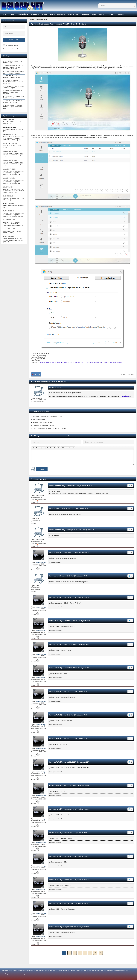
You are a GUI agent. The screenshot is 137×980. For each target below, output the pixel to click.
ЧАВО (111, 14)
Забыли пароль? (8, 49)
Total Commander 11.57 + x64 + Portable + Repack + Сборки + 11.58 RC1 (14, 107)
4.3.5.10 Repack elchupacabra (111, 363)
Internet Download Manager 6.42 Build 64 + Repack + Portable (14, 72)
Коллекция (85, 14)
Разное (102, 14)
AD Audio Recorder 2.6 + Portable (43, 422)
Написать (121, 14)
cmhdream (60, 486)
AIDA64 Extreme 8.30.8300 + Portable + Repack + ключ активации (13, 92)
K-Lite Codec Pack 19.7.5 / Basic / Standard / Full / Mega (14, 102)
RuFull (58, 552)
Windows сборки (22, 14)
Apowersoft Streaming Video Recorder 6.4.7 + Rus (47, 417)
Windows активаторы (57, 14)
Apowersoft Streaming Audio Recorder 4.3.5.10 (54, 363)
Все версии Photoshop (39, 14)
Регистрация (21, 49)
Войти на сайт (14, 40)
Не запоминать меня (12, 45)
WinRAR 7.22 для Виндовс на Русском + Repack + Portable (13, 77)
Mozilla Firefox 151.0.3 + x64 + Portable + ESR (13, 62)
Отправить (42, 469)
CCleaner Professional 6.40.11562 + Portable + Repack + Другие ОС (13, 82)
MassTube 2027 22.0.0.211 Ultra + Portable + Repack (14, 87)
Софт (5, 14)
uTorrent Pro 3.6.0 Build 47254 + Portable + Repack (13, 97)
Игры (94, 14)
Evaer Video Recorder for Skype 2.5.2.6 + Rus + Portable (49, 428)
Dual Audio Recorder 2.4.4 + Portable (44, 425)
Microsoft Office (73, 14)
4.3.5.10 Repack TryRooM (91, 363)
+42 (36, 374)
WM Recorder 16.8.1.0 (39, 420)
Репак (12, 14)
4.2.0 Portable (76, 363)
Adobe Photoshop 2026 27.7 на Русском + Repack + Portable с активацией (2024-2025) (13, 67)
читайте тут (126, 396)
